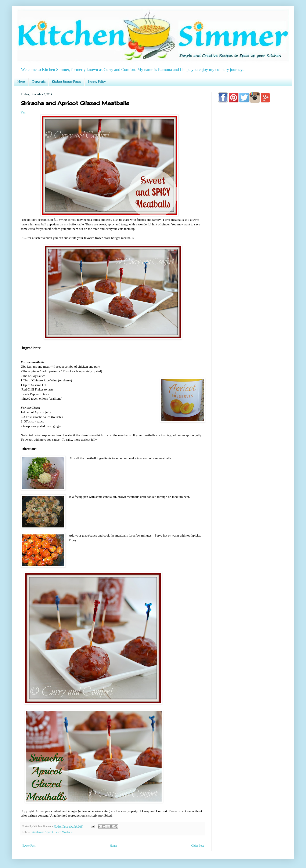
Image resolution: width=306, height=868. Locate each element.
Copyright (39, 82)
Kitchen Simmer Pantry (66, 82)
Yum (24, 112)
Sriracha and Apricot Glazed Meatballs (52, 832)
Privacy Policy (97, 82)
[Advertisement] (252, 227)
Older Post (198, 846)
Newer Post (29, 846)
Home (21, 82)
